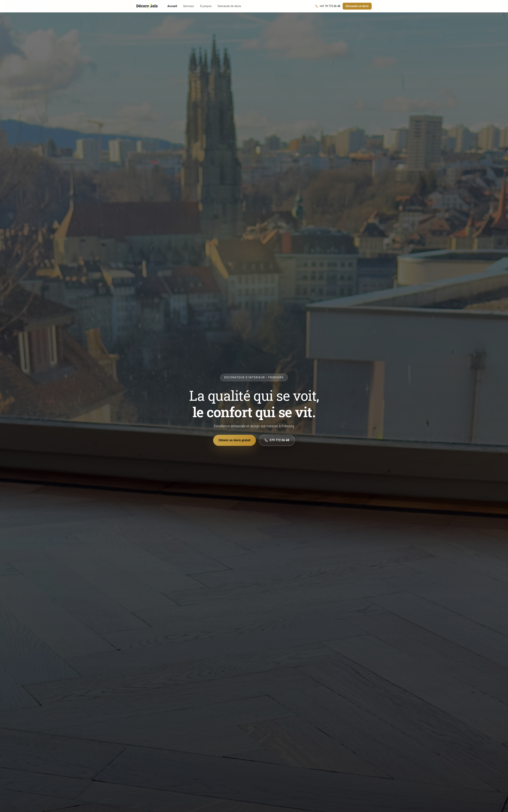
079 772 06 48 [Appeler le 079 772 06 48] (277, 440)
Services (189, 6)
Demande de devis (229, 6)
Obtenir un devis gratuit (235, 440)
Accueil (172, 6)
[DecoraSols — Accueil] (147, 6)
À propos (206, 6)
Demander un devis (357, 6)
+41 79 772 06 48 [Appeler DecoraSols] (328, 6)
